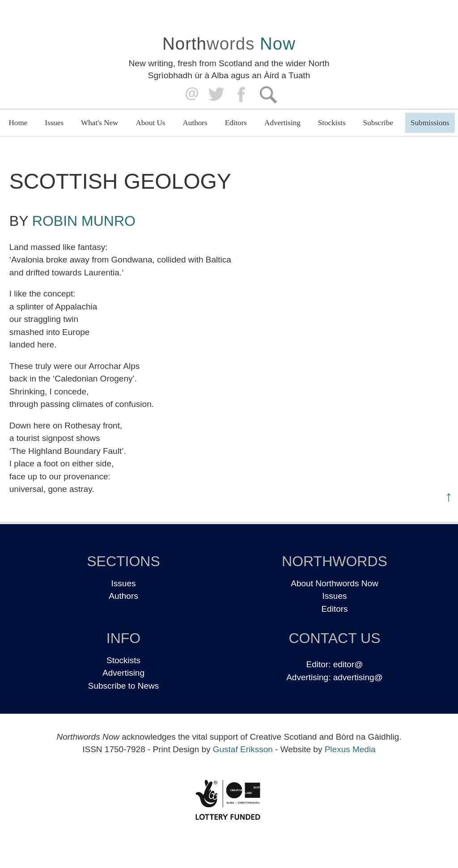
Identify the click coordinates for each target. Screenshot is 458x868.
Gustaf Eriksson (243, 749)
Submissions (430, 123)
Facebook (242, 95)
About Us (150, 123)
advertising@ (358, 677)
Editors (236, 123)
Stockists (332, 123)
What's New (100, 123)
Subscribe (378, 123)
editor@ (348, 664)
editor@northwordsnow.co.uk (190, 95)
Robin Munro (84, 221)
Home (18, 123)
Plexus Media (350, 749)
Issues (54, 123)
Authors (195, 123)
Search (268, 95)
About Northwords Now (334, 583)
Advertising (282, 123)
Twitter (216, 95)
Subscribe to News (123, 686)
